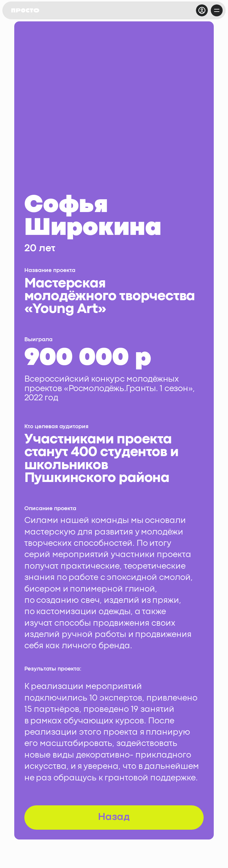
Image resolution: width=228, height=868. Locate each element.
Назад (114, 817)
